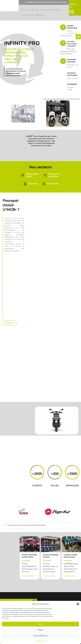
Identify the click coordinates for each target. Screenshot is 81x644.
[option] (23, 114)
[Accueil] (23, 10)
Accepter (41, 624)
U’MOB (7, 218)
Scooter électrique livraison (51, 556)
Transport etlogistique (52, 175)
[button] (78, 604)
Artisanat (30, 184)
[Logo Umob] (9, 6)
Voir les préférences (40, 636)
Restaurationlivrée (30, 175)
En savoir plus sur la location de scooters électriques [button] (25, 525)
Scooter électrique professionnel (30, 556)
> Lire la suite (28, 576)
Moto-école (50, 184)
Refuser (41, 630)
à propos (10, 323)
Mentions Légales (42, 641)
